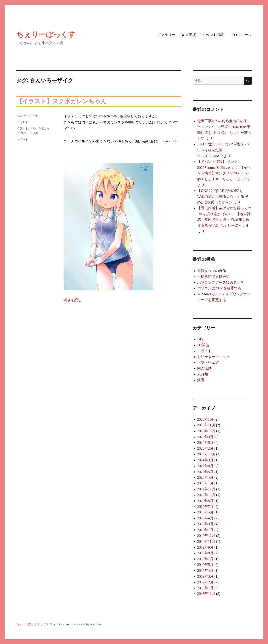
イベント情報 (213, 35)
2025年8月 (205, 442)
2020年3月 (205, 524)
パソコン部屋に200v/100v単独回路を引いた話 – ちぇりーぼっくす (224, 133)
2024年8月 (205, 466)
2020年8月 (205, 501)
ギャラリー (166, 35)
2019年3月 (205, 576)
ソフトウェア (208, 362)
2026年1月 (205, 419)
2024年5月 (205, 472)
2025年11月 (206, 425)
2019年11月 (206, 542)
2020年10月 (206, 495)
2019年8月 (205, 553)
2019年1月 (205, 588)
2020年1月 (205, 530)
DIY (200, 339)
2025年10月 (206, 431)
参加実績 (189, 35)
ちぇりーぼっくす (46, 34)
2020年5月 (205, 512)
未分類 (203, 374)
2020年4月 (205, 518)
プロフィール (241, 35)
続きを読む (73, 300)
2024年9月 (205, 460)
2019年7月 (205, 559)
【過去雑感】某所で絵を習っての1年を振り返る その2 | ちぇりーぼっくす (224, 220)
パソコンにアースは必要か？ (221, 283)
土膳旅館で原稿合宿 (213, 277)
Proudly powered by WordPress (84, 624)
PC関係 (203, 345)
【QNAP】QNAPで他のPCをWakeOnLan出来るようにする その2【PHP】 (223, 197)
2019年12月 (206, 536)
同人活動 (204, 368)
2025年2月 (205, 448)
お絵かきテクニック (213, 357)
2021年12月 (206, 489)
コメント (22, 139)
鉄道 (201, 380)
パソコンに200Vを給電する (219, 288)
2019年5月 (205, 565)
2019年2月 (205, 582)
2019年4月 (205, 571)
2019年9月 (205, 547)
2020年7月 (205, 507)
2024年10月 (206, 454)
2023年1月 (205, 483)
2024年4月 (205, 477)
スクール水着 (29, 133)
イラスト (22, 122)
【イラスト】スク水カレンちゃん (62, 101)
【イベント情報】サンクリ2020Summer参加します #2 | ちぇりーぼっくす (224, 173)
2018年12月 (206, 594)
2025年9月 (205, 437)
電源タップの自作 (212, 271)
